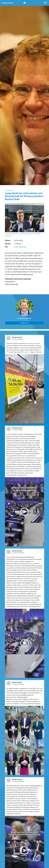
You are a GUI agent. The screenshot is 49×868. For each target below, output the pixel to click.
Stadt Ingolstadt (20, 247)
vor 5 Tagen (15, 684)
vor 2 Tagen (15, 553)
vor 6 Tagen (15, 781)
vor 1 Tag (14, 339)
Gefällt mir (25, 323)
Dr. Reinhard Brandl (25, 318)
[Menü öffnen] (45, 3)
